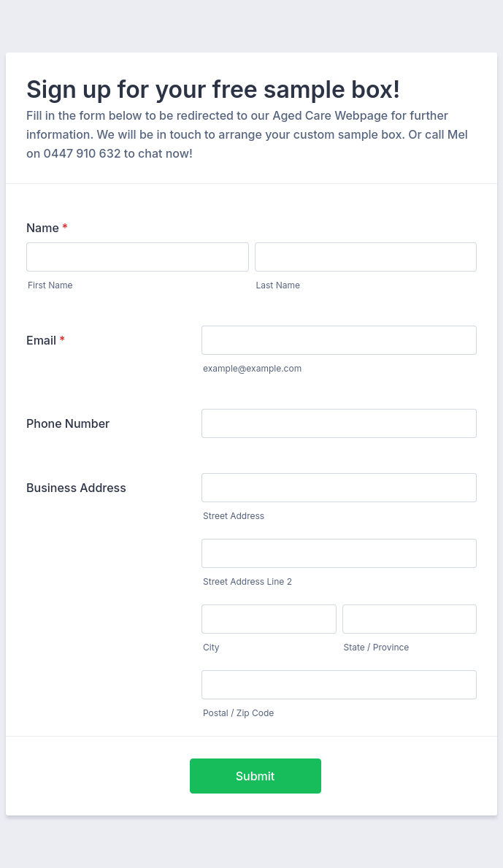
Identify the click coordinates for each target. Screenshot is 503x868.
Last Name (278, 285)
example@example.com (252, 368)
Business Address (76, 488)
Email (46, 340)
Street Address (234, 516)
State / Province (377, 647)
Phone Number (68, 423)
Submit (256, 776)
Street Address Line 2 (247, 581)
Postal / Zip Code (238, 713)
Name (47, 228)
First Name (50, 285)
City (211, 647)
